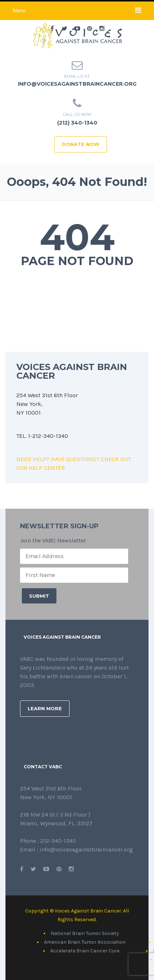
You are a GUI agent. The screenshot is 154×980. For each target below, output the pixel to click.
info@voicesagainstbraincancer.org (77, 84)
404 (77, 237)
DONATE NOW (81, 144)
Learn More (45, 708)
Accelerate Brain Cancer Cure (85, 951)
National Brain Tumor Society (85, 933)
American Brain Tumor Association (85, 942)
